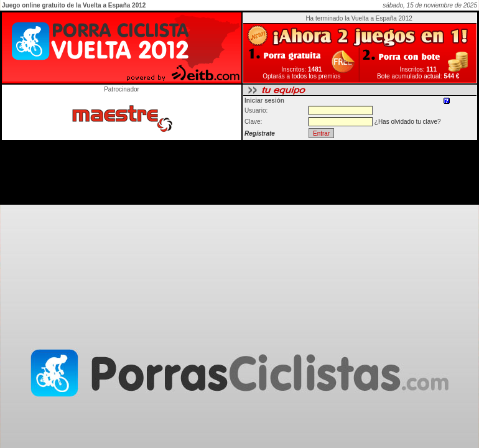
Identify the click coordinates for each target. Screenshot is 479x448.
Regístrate (260, 133)
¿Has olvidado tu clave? (408, 122)
